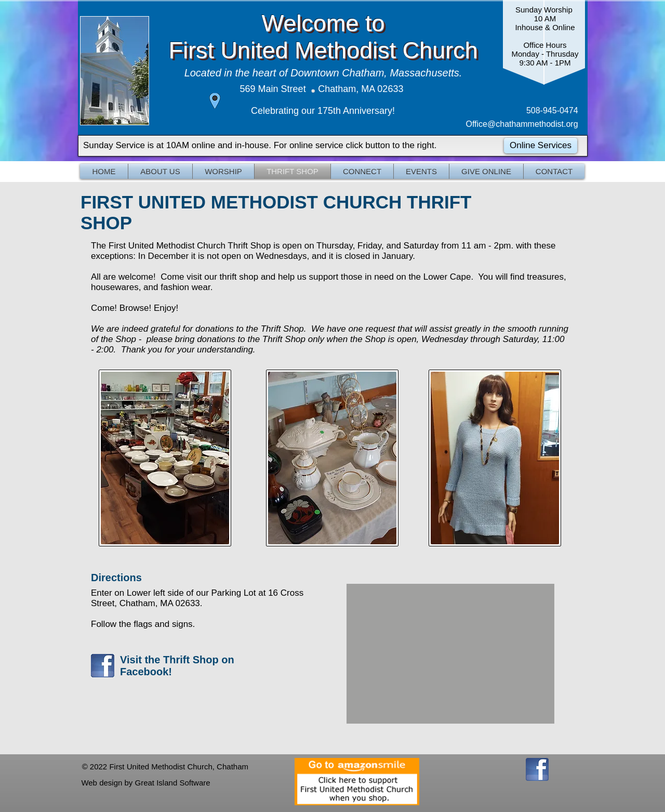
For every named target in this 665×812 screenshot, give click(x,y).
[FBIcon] (537, 769)
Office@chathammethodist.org (523, 124)
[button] (160, 171)
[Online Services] (541, 146)
